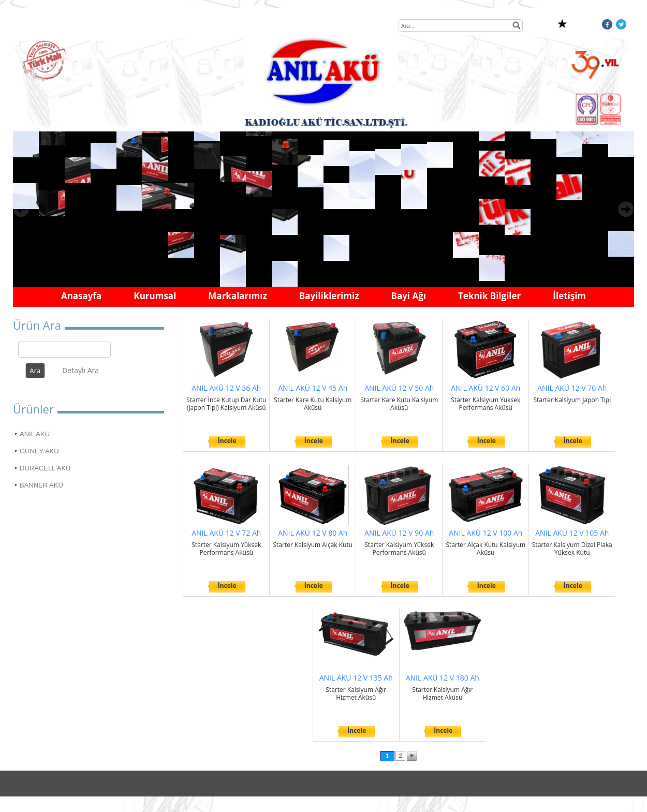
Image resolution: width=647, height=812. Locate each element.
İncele (227, 441)
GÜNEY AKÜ (39, 451)
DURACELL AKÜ (45, 468)
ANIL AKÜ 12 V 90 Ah (399, 533)
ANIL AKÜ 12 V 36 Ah (226, 388)
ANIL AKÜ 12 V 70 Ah (572, 388)
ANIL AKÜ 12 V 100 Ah (486, 533)
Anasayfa (81, 296)
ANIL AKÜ (35, 434)
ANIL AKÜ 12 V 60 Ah (486, 388)
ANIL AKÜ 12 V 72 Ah (226, 533)
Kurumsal (155, 296)
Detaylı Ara (80, 370)
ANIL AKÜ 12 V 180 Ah (443, 678)
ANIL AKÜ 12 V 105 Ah (572, 533)
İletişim (569, 296)
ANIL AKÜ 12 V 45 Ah (313, 388)
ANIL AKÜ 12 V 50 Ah (399, 388)
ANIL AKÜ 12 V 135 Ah (356, 678)
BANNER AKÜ (41, 485)
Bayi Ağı (408, 296)
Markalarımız (237, 296)
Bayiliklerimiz (329, 296)
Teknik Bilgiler (489, 296)
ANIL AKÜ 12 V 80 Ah (313, 533)
